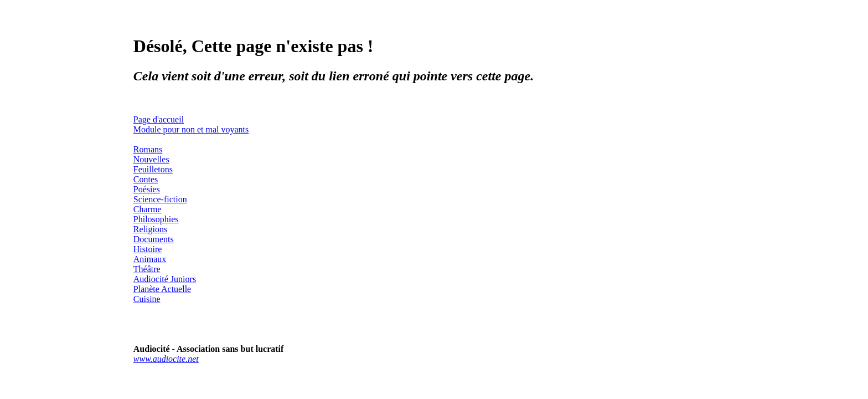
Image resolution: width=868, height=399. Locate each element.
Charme (148, 209)
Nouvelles (151, 159)
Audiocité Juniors (165, 279)
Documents (154, 239)
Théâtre (147, 269)
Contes (146, 179)
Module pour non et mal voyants (191, 129)
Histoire (148, 249)
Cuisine (147, 299)
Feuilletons (153, 169)
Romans (148, 149)
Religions (150, 229)
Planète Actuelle (162, 289)
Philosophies (156, 219)
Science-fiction (160, 199)
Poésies (147, 189)
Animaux (150, 259)
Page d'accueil (159, 119)
